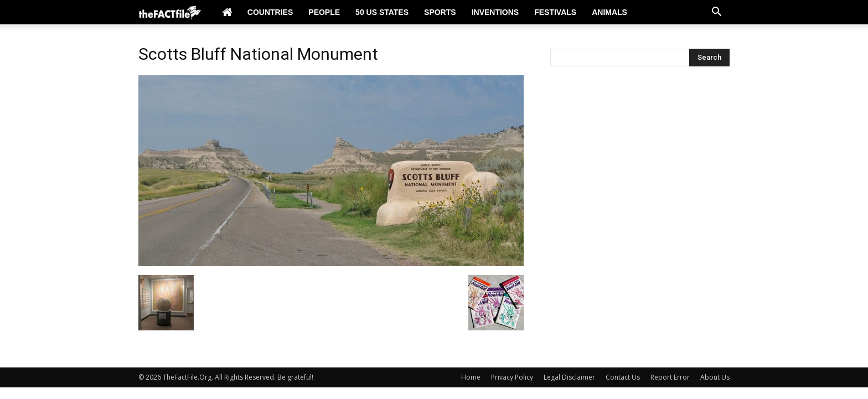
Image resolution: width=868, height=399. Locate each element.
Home (471, 377)
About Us (715, 377)
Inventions (495, 12)
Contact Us (623, 377)
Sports (440, 12)
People (324, 12)
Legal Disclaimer (569, 377)
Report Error (670, 377)
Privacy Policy (512, 377)
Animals (609, 12)
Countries (270, 12)
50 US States (382, 12)
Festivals (555, 12)
